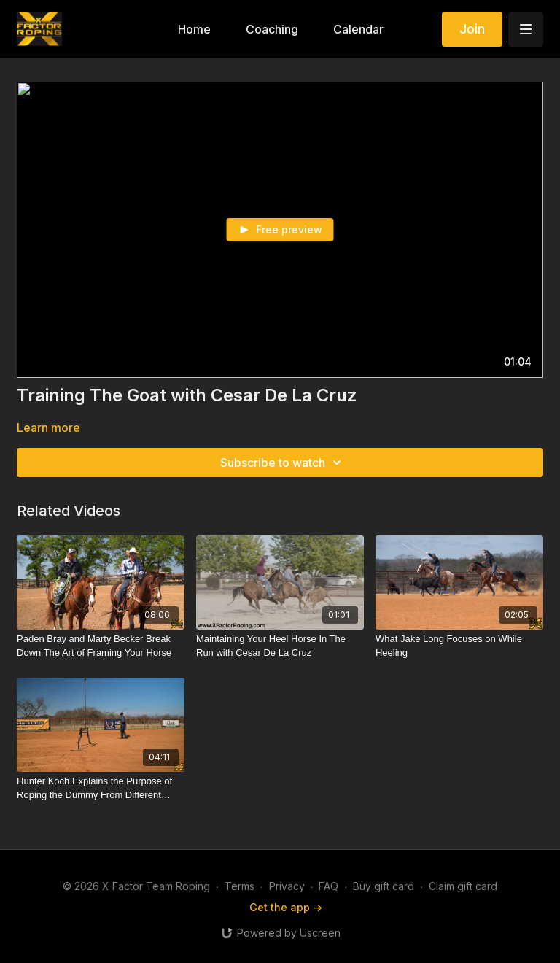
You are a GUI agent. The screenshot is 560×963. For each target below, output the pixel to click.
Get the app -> (286, 907)
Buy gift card (384, 886)
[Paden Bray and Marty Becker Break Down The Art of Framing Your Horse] (101, 646)
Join (472, 29)
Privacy (287, 886)
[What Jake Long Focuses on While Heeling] (459, 646)
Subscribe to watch (283, 463)
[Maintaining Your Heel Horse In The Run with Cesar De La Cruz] (280, 646)
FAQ (328, 886)
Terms (240, 886)
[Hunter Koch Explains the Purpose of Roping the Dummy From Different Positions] (101, 788)
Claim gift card (463, 886)
